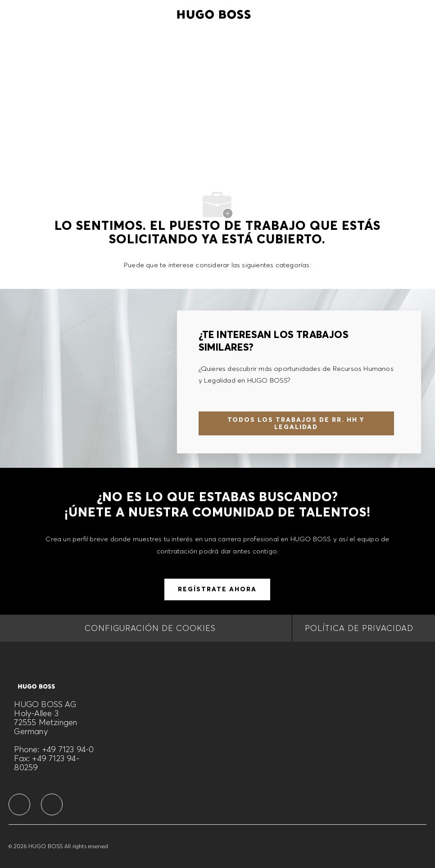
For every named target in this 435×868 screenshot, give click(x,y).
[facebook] (19, 804)
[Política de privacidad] (359, 628)
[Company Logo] (214, 13)
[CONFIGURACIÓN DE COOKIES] (150, 628)
